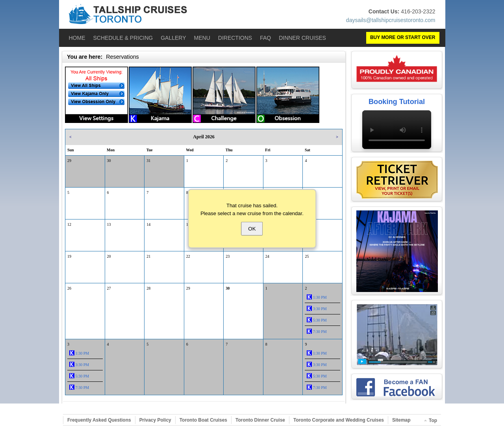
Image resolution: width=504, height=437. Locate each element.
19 (69, 256)
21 (148, 256)
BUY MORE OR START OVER (403, 37)
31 (148, 161)
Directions (235, 38)
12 (69, 224)
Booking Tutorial (397, 102)
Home (77, 38)
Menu (202, 38)
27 (109, 288)
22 (188, 256)
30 (109, 161)
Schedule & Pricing (123, 38)
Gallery (173, 38)
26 (69, 288)
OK (252, 229)
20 (109, 256)
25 (307, 256)
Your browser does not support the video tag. (397, 130)
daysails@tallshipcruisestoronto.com (391, 20)
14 (148, 224)
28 (148, 288)
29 (69, 161)
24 (267, 256)
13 (109, 224)
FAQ (265, 38)
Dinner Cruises (302, 38)
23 (228, 256)
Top (433, 420)
